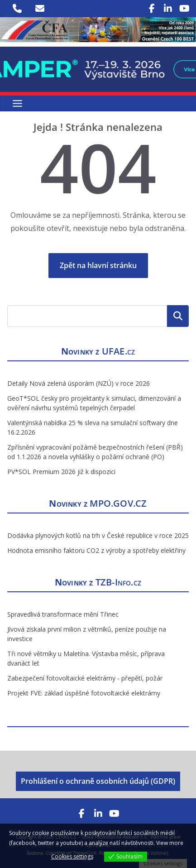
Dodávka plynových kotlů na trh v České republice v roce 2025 (98, 535)
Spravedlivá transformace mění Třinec (63, 614)
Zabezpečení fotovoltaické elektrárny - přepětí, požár (85, 678)
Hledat (178, 316)
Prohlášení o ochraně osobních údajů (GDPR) (98, 781)
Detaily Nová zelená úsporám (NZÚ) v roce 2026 (79, 383)
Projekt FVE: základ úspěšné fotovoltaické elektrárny (84, 693)
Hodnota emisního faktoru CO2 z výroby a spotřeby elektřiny (96, 550)
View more (170, 843)
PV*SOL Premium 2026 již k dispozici (61, 472)
